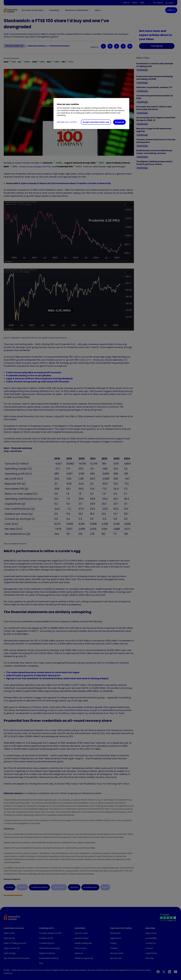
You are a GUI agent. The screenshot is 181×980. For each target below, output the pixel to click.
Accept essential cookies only (96, 122)
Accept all (119, 122)
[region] (91, 114)
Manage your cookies (67, 122)
